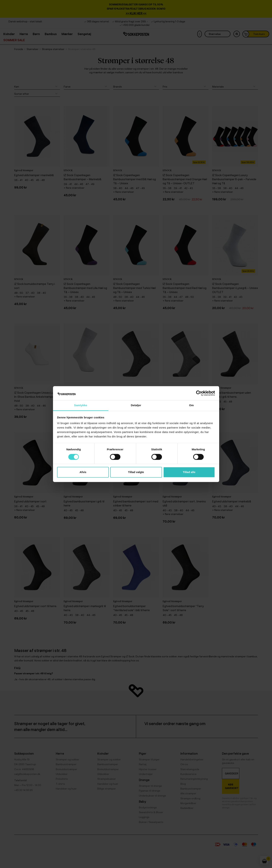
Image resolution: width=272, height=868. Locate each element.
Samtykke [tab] (81, 405)
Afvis (83, 472)
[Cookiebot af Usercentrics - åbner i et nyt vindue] (199, 393)
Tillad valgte (136, 472)
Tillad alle (189, 472)
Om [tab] (191, 405)
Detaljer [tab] (136, 405)
